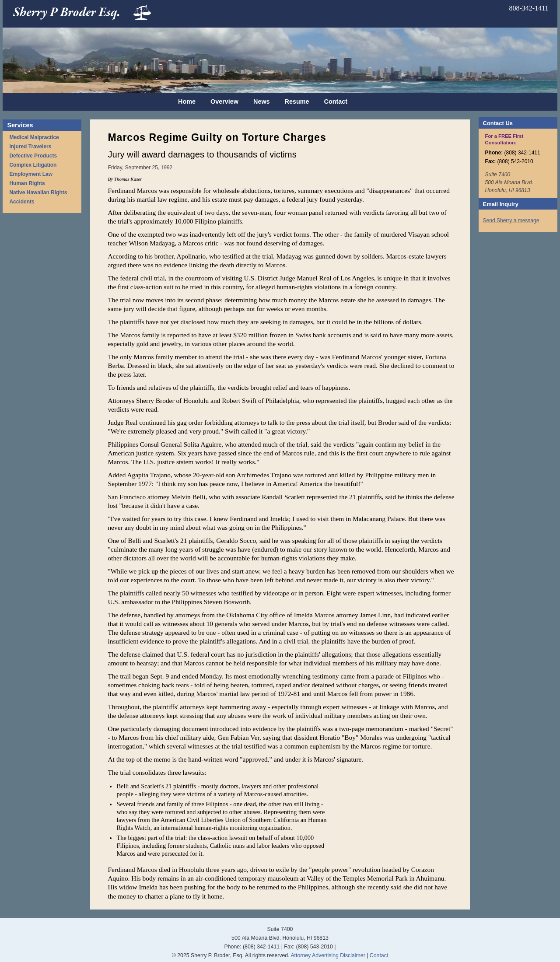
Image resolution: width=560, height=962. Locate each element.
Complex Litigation (33, 165)
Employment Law (31, 174)
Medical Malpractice (34, 137)
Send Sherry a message (511, 220)
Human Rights (27, 183)
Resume (297, 101)
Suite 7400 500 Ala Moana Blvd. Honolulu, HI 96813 (509, 182)
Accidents (22, 202)
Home (187, 101)
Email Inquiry (501, 204)
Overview (224, 101)
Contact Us (498, 123)
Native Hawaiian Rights (38, 192)
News (262, 101)
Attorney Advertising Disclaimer (328, 955)
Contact (336, 101)
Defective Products (33, 156)
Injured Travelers (30, 147)
